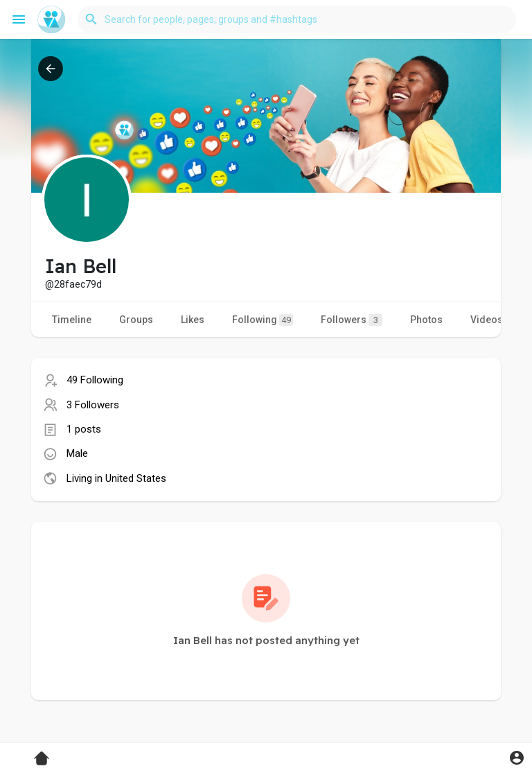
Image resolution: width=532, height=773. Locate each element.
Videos (487, 320)
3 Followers (93, 405)
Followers (352, 320)
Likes (193, 320)
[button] (297, 19)
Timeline (72, 320)
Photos (426, 320)
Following (263, 320)
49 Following (95, 380)
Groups (136, 320)
